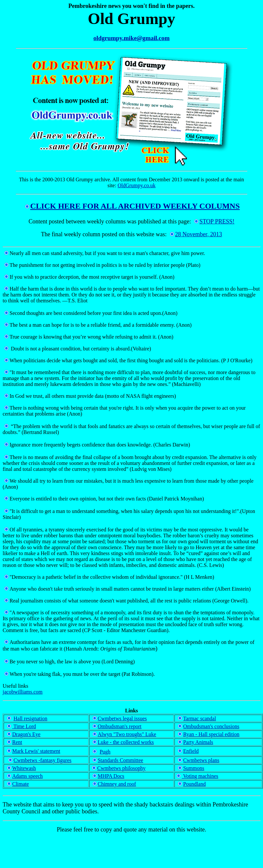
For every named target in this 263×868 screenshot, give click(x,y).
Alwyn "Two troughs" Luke (124, 734)
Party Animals (195, 742)
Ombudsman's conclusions (208, 726)
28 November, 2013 (199, 234)
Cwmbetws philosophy (121, 768)
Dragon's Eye (26, 734)
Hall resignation (30, 718)
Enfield (191, 751)
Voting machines (197, 776)
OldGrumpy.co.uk (136, 185)
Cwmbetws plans (201, 760)
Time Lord (21, 726)
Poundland (194, 784)
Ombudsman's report (117, 726)
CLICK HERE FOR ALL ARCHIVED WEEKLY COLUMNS (132, 206)
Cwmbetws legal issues (122, 718)
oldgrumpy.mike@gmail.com (131, 38)
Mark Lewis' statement (34, 751)
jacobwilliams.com (23, 692)
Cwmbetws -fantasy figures (42, 760)
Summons (194, 768)
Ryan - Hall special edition (209, 734)
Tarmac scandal (197, 718)
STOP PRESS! (214, 221)
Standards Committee (120, 760)
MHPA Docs (111, 776)
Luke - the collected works (126, 742)
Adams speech (27, 776)
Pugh (105, 752)
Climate (21, 784)
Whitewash (21, 768)
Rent (14, 742)
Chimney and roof (117, 784)
